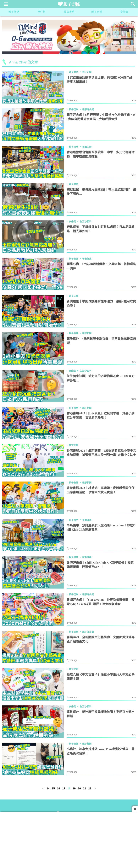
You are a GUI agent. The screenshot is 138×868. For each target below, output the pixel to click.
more (133, 101)
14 (48, 789)
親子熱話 (14, 12)
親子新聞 (87, 72)
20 (79, 789)
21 (85, 789)
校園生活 (87, 147)
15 (53, 789)
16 (58, 789)
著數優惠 (87, 259)
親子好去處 (88, 110)
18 (69, 789)
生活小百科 (86, 222)
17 (64, 789)
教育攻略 (69, 12)
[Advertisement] (69, 839)
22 (90, 789)
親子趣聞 (87, 744)
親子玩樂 (97, 12)
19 (74, 789)
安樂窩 (124, 12)
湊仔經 (41, 12)
